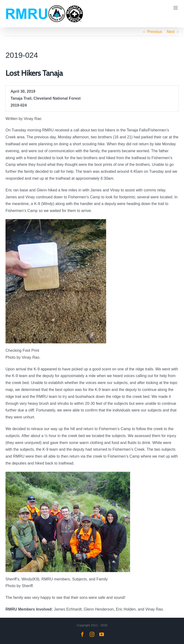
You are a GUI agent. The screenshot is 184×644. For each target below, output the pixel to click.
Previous (155, 32)
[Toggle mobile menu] (176, 8)
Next (171, 32)
